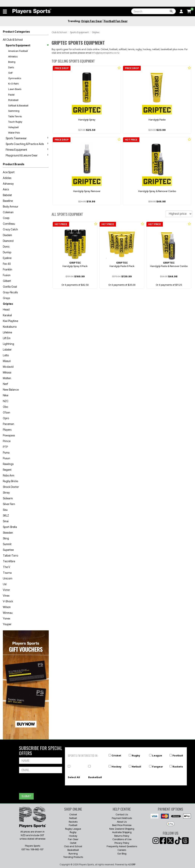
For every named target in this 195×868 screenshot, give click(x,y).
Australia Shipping (122, 832)
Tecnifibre (9, 561)
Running (73, 854)
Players (7, 430)
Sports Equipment (27, 45)
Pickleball (13, 100)
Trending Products (73, 857)
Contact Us (122, 814)
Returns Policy (122, 836)
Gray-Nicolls (10, 292)
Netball (136, 767)
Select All (74, 777)
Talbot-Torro (10, 555)
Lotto (6, 355)
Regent (7, 470)
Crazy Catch (10, 229)
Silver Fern (9, 504)
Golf (10, 73)
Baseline (8, 201)
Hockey (116, 767)
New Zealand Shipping (122, 829)
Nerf (5, 384)
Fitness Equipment (27, 150)
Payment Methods (122, 818)
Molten (7, 378)
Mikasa (7, 372)
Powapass (9, 435)
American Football (18, 51)
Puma (6, 453)
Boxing (12, 62)
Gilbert (7, 281)
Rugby (136, 755)
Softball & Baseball (18, 105)
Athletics (13, 56)
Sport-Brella (10, 527)
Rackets (178, 767)
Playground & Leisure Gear (27, 155)
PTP (5, 447)
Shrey (6, 493)
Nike (6, 395)
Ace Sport (9, 172)
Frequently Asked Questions (122, 846)
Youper (7, 624)
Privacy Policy (122, 843)
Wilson (7, 607)
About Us (122, 822)
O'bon (6, 412)
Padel (11, 95)
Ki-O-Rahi (13, 84)
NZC (6, 401)
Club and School (73, 846)
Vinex (6, 596)
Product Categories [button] (16, 32)
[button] (5, 11)
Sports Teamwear (27, 138)
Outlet (73, 843)
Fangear (158, 767)
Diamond (8, 241)
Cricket (116, 755)
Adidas (7, 178)
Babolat (7, 195)
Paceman (8, 424)
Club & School (59, 32)
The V (6, 567)
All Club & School (13, 40)
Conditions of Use (122, 839)
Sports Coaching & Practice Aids (27, 144)
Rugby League (73, 829)
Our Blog (122, 854)
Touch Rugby (15, 122)
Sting (6, 538)
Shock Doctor (11, 487)
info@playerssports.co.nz (106, 53)
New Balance (11, 390)
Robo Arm (9, 475)
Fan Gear (73, 839)
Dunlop (7, 252)
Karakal (7, 315)
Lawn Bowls (15, 89)
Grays (6, 298)
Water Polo (14, 133)
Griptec (8, 304)
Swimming (14, 111)
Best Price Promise (122, 825)
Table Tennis (15, 116)
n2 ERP (132, 864)
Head (6, 309)
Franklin (8, 269)
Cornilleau (9, 224)
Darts (11, 67)
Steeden (8, 533)
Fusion (7, 275)
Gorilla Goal (10, 287)
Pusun (6, 458)
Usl (5, 584)
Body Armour (11, 206)
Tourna (7, 573)
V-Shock (8, 601)
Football (178, 755)
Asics (6, 189)
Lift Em (7, 338)
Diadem (7, 235)
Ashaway (8, 184)
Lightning (8, 344)
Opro (6, 418)
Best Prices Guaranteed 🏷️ (27, 3)
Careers (122, 850)
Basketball (95, 777)
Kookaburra (10, 327)
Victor (6, 590)
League (157, 755)
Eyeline (7, 258)
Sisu (5, 510)
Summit (7, 544)
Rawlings (8, 464)
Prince (7, 441)
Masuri (7, 361)
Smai (6, 521)
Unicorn (8, 578)
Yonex (7, 618)
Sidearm (8, 498)
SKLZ (6, 515)
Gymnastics (15, 78)
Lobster (7, 350)
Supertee (8, 550)
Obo (5, 407)
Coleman (8, 212)
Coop (6, 218)
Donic (6, 247)
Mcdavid (8, 367)
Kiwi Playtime (10, 321)
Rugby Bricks (10, 481)
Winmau (8, 613)
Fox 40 (7, 264)
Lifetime (7, 332)
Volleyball (13, 127)
